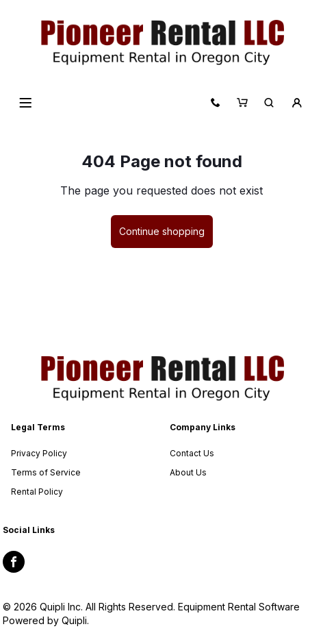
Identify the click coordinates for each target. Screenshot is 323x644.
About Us (188, 472)
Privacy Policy (39, 453)
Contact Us (192, 453)
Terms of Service (46, 472)
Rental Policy (37, 492)
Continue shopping (162, 231)
